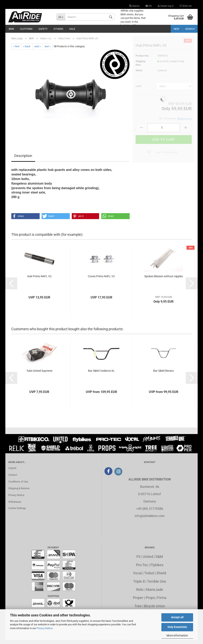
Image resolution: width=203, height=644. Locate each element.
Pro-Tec (142, 569)
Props (150, 602)
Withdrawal (15, 506)
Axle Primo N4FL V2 (39, 280)
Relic (140, 593)
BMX (11, 29)
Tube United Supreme (39, 375)
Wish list (186, 6)
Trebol (149, 577)
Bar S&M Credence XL (101, 375)
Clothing (26, 29)
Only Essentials (177, 627)
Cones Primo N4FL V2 (101, 280)
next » (38, 50)
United (148, 561)
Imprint (12, 472)
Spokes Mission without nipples (164, 280)
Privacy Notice (45, 628)
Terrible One (157, 585)
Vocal (137, 577)
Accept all (177, 617)
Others (58, 29)
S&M (159, 561)
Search (134, 6)
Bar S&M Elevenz (164, 375)
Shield (161, 577)
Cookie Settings (17, 512)
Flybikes (157, 569)
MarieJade (155, 593)
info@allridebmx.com (150, 520)
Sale (72, 29)
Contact (13, 479)
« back (27, 50)
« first (16, 50)
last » (48, 50)
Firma (162, 602)
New (176, 29)
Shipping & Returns (19, 492)
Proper (138, 602)
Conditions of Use (18, 486)
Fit (138, 561)
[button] (25, 220)
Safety (43, 29)
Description (23, 160)
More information (177, 635)
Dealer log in (166, 6)
